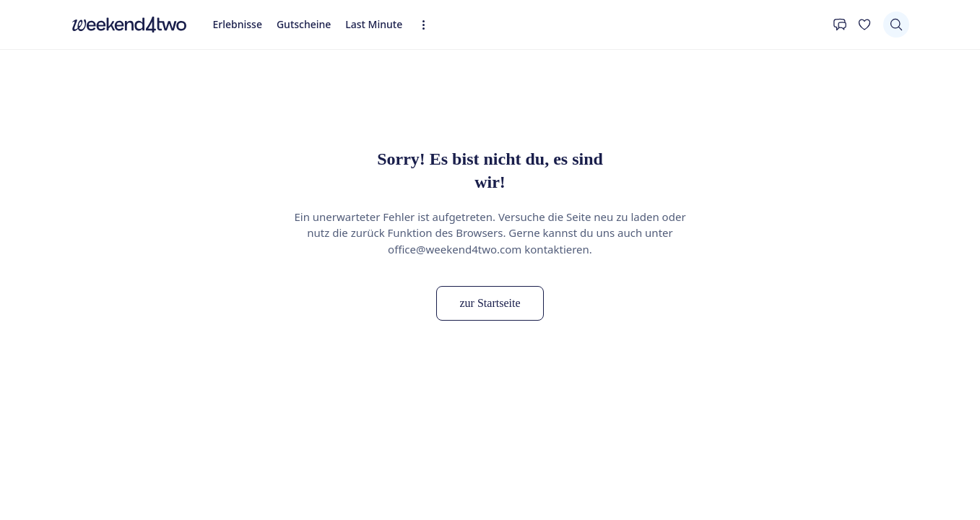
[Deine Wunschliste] (864, 25)
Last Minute (374, 24)
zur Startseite (490, 303)
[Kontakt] (840, 25)
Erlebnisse (238, 24)
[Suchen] (896, 25)
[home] (129, 25)
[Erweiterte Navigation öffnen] (428, 25)
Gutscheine (304, 24)
